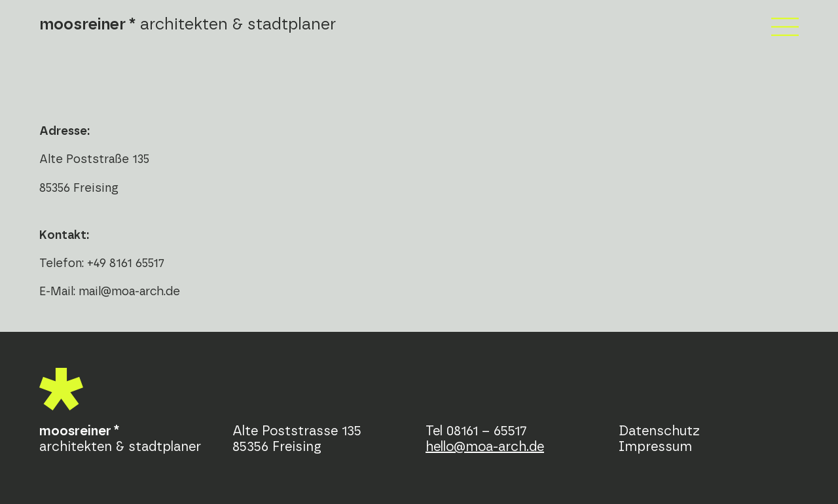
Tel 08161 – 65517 (476, 431)
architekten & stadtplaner (188, 25)
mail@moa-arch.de (129, 292)
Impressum (655, 447)
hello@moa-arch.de (485, 447)
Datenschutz (659, 431)
